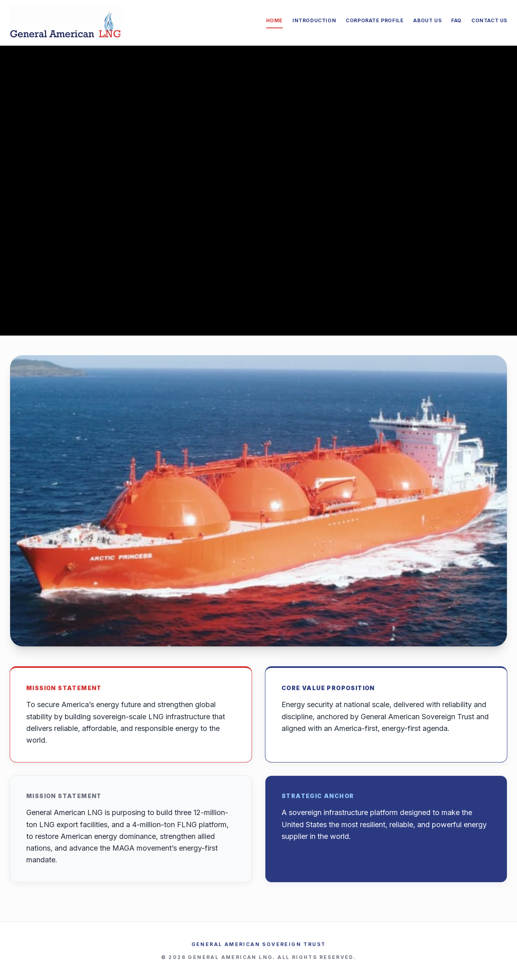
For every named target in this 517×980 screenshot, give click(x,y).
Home (274, 20)
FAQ (456, 20)
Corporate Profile (375, 20)
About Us (427, 20)
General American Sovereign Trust (259, 944)
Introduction (314, 20)
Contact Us (489, 20)
